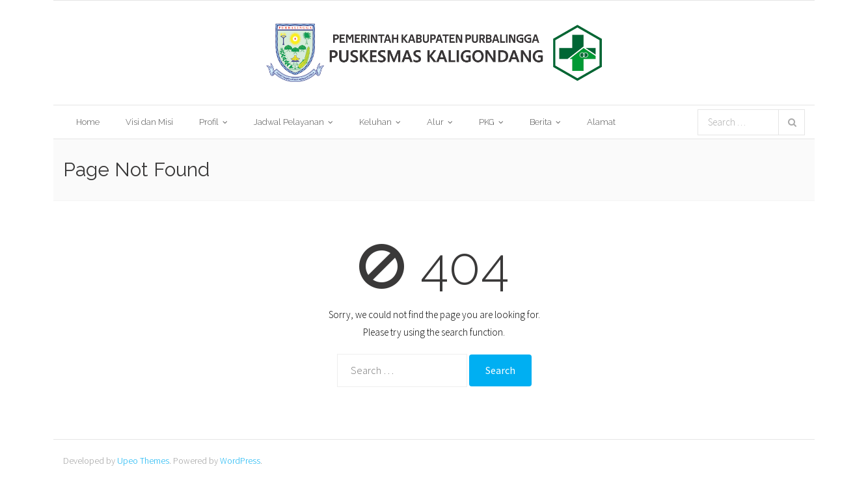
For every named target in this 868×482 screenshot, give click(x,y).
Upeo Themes (143, 461)
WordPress (240, 461)
